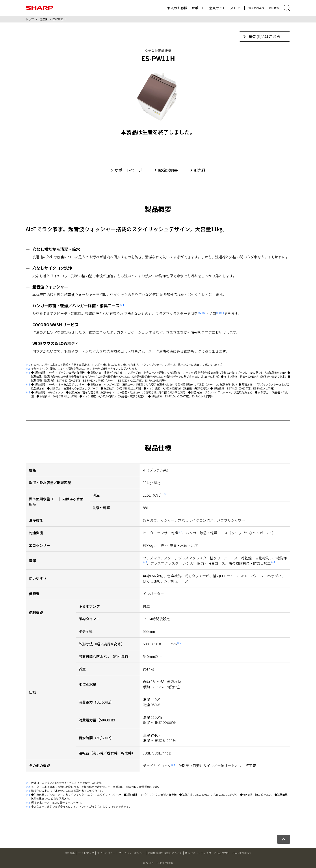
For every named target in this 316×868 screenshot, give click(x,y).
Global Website (242, 853)
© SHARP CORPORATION (158, 863)
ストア (235, 8)
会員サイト (217, 8)
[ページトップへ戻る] (284, 839)
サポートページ (128, 170)
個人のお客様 (177, 8)
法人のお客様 (256, 8)
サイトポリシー (106, 853)
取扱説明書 (168, 170)
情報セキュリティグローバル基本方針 (207, 853)
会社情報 (274, 8)
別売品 (200, 170)
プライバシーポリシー (132, 853)
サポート (198, 8)
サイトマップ (86, 853)
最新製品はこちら (262, 36)
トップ (30, 19)
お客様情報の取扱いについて (165, 853)
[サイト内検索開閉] (287, 8)
